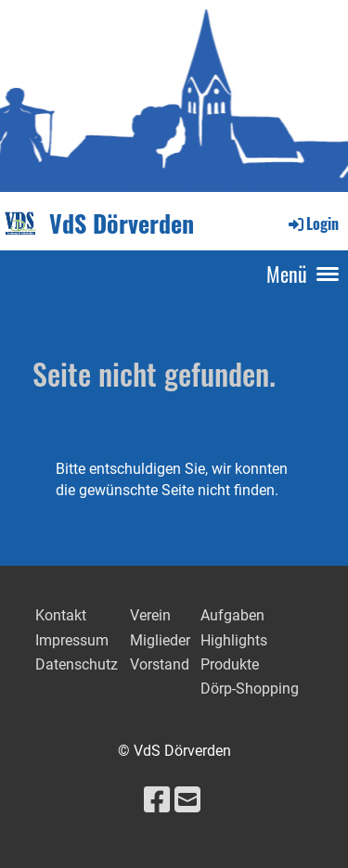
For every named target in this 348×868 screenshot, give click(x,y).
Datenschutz (77, 664)
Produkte (230, 664)
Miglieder (160, 640)
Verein (150, 615)
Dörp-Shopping (251, 689)
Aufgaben (232, 615)
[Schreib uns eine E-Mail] (187, 800)
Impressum (72, 640)
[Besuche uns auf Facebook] (157, 800)
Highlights (234, 640)
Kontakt (61, 615)
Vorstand (160, 664)
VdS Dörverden (122, 224)
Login (312, 223)
